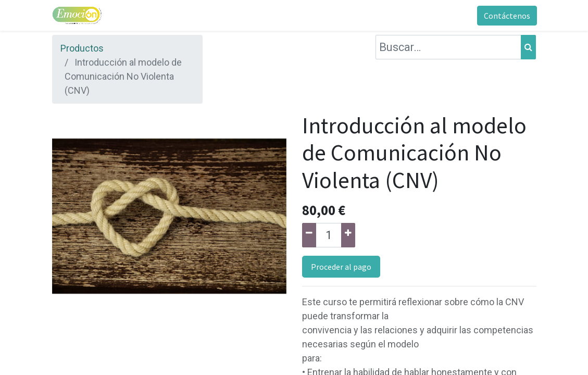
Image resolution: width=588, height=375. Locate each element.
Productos (82, 48)
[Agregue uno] (348, 235)
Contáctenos (506, 16)
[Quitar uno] (309, 235)
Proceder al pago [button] (341, 267)
